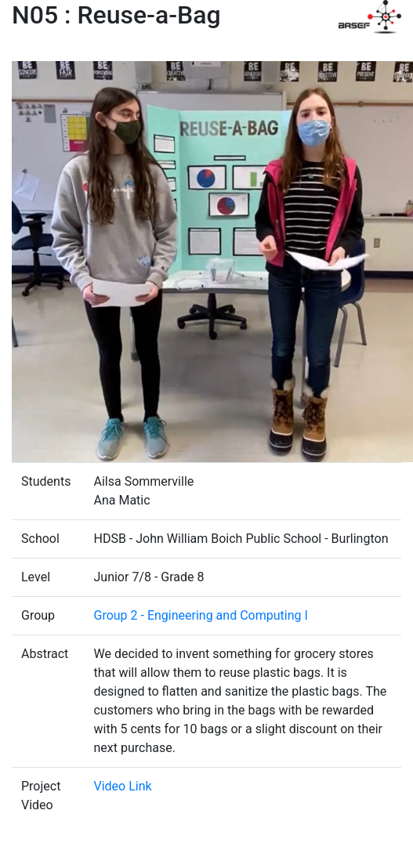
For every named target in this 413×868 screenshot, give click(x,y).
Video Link (122, 786)
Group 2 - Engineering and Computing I (200, 615)
